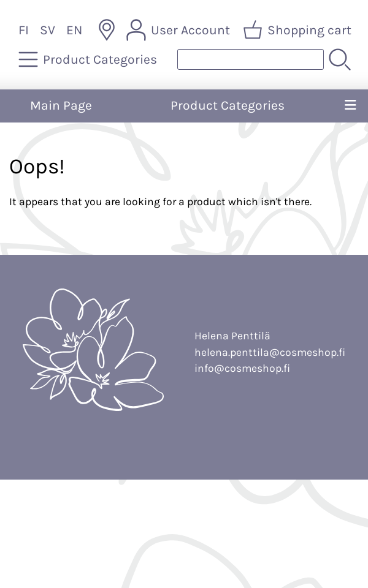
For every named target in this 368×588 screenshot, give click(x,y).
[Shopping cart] (298, 30)
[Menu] (350, 106)
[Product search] (251, 59)
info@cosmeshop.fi (242, 368)
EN (74, 30)
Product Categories (228, 105)
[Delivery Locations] (107, 30)
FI (24, 30)
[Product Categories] (89, 59)
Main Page (61, 105)
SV (48, 30)
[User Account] (179, 30)
